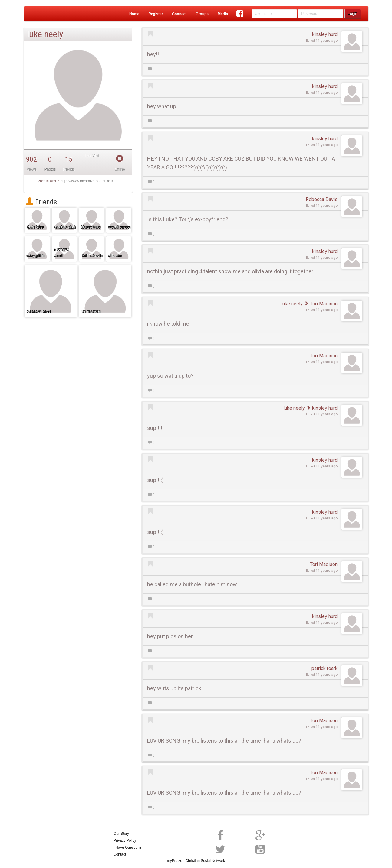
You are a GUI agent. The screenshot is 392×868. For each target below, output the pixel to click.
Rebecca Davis (322, 199)
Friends (41, 202)
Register (156, 14)
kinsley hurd (325, 34)
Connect (179, 14)
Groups (202, 14)
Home (134, 14)
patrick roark (324, 668)
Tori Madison (321, 304)
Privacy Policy (125, 840)
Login (353, 13)
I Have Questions (127, 847)
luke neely (292, 304)
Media (223, 14)
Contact (120, 854)
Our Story (121, 834)
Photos (50, 169)
